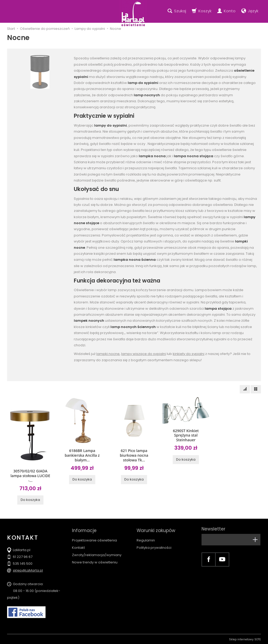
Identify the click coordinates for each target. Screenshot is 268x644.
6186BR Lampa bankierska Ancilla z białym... (82, 455)
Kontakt (78, 544)
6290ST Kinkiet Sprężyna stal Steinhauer (186, 435)
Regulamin (146, 537)
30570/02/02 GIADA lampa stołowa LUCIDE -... (30, 475)
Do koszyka (30, 499)
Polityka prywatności (154, 544)
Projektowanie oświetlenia (94, 537)
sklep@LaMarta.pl (28, 570)
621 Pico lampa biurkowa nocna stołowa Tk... (134, 455)
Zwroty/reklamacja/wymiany (97, 551)
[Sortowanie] (245, 389)
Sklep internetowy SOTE (245, 639)
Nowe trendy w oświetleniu (95, 559)
